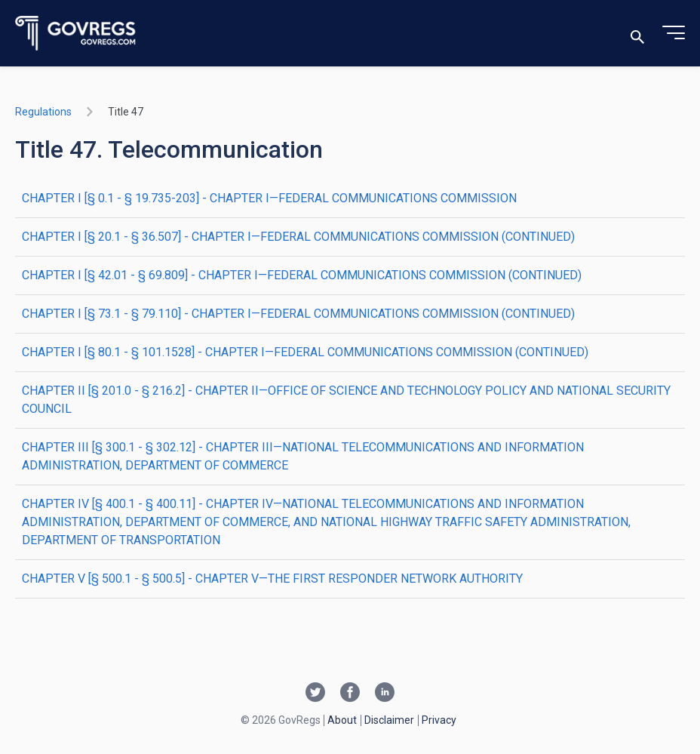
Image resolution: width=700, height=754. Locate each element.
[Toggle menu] (674, 33)
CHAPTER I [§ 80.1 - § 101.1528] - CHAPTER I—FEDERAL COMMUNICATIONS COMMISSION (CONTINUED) (305, 352)
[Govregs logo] (76, 34)
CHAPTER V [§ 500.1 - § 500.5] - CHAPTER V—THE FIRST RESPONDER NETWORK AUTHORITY (272, 579)
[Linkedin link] (385, 694)
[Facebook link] (350, 694)
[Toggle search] (637, 34)
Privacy (439, 720)
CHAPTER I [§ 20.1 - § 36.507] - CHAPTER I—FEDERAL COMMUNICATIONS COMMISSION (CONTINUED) (298, 237)
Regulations (43, 112)
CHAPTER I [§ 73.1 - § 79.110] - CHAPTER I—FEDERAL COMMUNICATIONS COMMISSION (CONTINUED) (298, 314)
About (342, 720)
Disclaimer (389, 720)
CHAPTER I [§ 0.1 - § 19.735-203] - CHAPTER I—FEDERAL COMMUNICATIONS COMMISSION (269, 198)
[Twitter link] (315, 694)
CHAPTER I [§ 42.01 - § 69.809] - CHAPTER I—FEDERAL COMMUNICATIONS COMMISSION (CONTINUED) (302, 275)
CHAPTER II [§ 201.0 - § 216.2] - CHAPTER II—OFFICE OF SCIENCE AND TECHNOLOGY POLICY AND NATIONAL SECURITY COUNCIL (346, 400)
